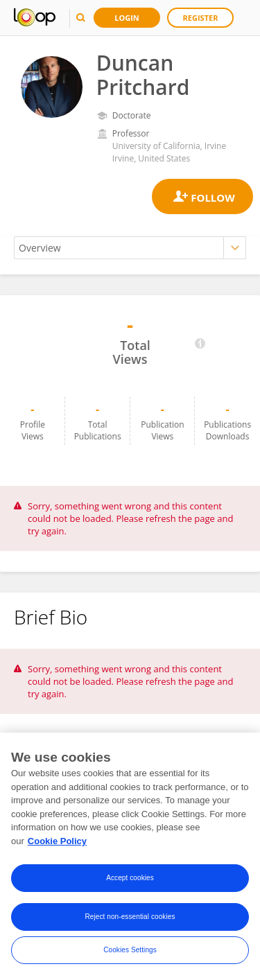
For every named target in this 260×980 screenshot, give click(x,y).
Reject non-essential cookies (130, 919)
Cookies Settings (130, 953)
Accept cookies (130, 881)
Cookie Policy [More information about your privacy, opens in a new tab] (57, 843)
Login (127, 18)
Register (201, 18)
